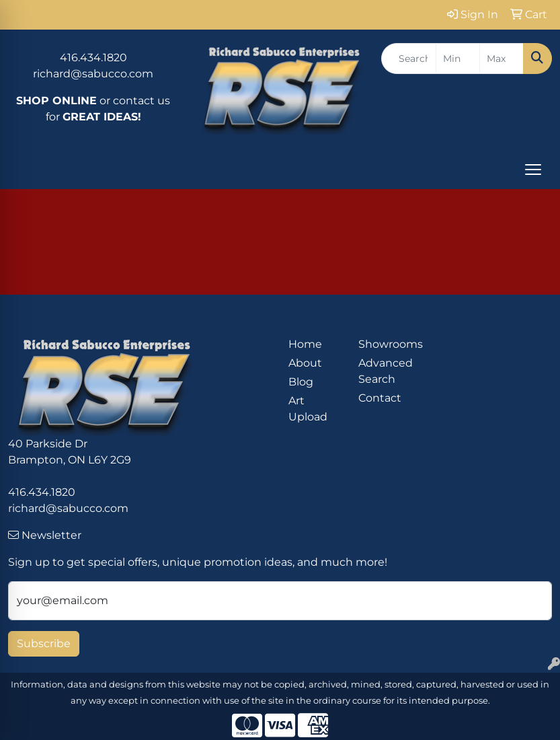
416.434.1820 (93, 58)
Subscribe (44, 643)
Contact (380, 398)
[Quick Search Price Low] (458, 59)
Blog (301, 382)
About (305, 363)
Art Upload (308, 409)
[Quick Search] (408, 59)
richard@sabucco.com (93, 74)
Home (305, 344)
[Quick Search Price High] (502, 59)
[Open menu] (533, 170)
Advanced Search (385, 371)
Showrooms (385, 344)
